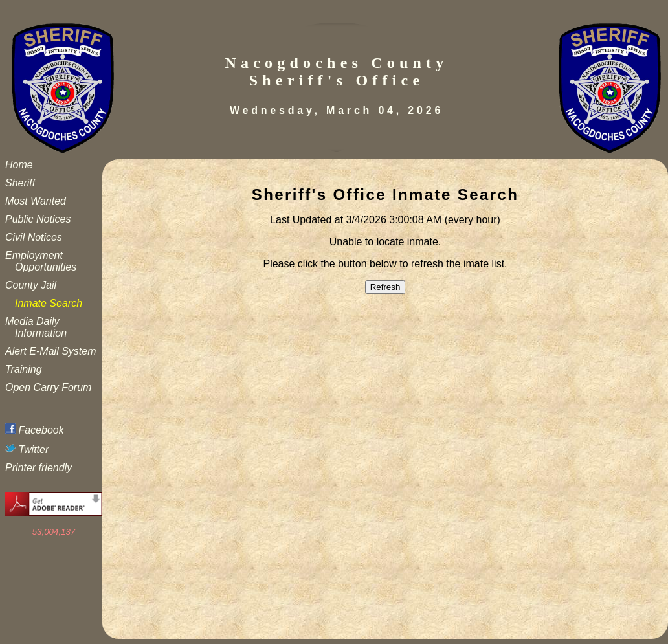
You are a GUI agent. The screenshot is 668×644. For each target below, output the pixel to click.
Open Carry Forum (48, 387)
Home (19, 165)
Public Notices (38, 219)
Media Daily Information (36, 327)
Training (24, 369)
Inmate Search (49, 303)
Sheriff (20, 183)
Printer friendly (39, 468)
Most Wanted (36, 201)
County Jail (31, 285)
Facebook (35, 430)
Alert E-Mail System (50, 351)
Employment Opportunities (41, 261)
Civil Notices (34, 237)
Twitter (27, 450)
